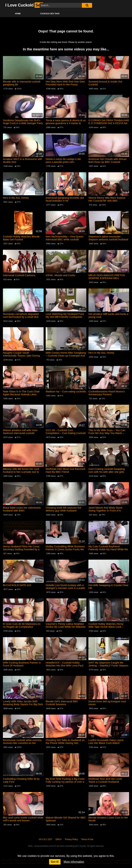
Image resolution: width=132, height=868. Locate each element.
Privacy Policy (71, 839)
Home (18, 14)
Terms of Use (87, 839)
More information (74, 862)
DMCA (59, 839)
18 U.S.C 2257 (45, 839)
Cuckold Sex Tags (50, 14)
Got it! (55, 862)
